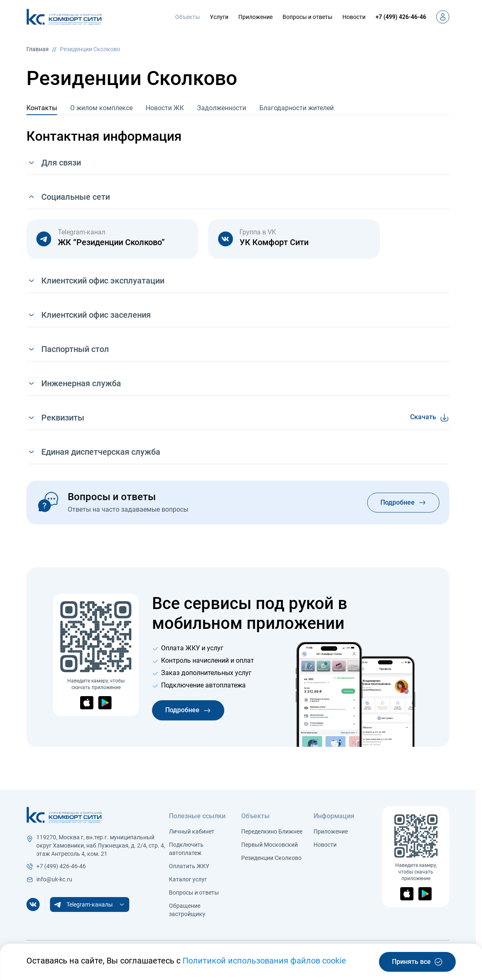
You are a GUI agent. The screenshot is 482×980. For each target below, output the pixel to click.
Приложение (255, 17)
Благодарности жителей (297, 108)
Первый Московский (269, 845)
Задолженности (222, 108)
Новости (354, 17)
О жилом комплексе (101, 108)
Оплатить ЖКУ (189, 866)
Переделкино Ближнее (272, 831)
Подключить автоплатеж (186, 849)
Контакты (42, 108)
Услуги (219, 17)
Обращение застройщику (187, 910)
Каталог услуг (188, 879)
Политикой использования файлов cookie (264, 961)
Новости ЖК (165, 108)
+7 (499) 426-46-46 (401, 17)
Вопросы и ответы (307, 17)
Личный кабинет (192, 831)
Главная (38, 49)
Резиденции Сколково (90, 49)
